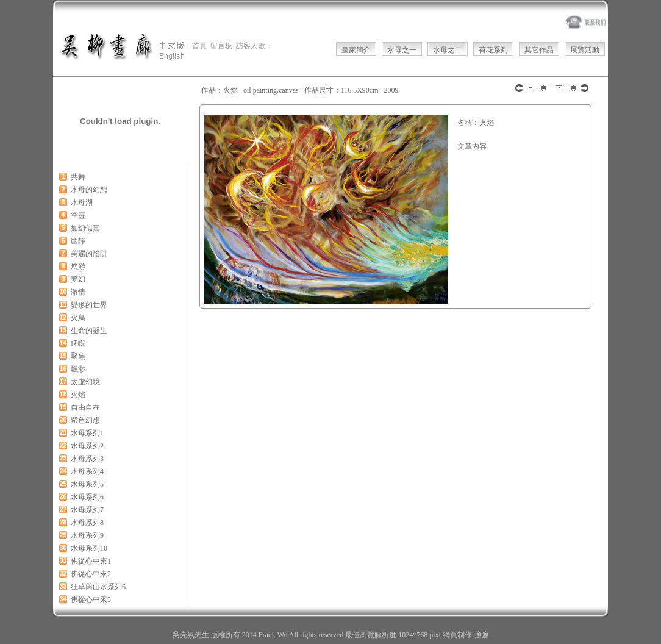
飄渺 (78, 369)
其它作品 (539, 50)
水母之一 (402, 50)
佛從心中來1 (91, 561)
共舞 (78, 177)
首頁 (199, 46)
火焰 (78, 395)
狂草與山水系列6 (98, 587)
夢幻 (78, 279)
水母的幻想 (89, 190)
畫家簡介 (356, 50)
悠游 (78, 267)
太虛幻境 (85, 382)
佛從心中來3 (91, 599)
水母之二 (448, 50)
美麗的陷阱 (89, 254)
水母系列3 (87, 459)
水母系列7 (87, 510)
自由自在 (85, 407)
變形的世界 (89, 305)
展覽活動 (585, 50)
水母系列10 (89, 548)
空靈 (78, 215)
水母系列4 (87, 471)
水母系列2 (87, 446)
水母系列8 (87, 523)
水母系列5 (87, 484)
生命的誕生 (89, 331)
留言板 (221, 46)
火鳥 (78, 318)
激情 (78, 292)
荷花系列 (493, 50)
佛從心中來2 (91, 574)
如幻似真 (85, 228)
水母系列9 (87, 535)
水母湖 (82, 202)
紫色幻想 (85, 420)
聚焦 (78, 356)
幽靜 (78, 241)
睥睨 (78, 343)
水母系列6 (87, 497)
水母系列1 (87, 433)
